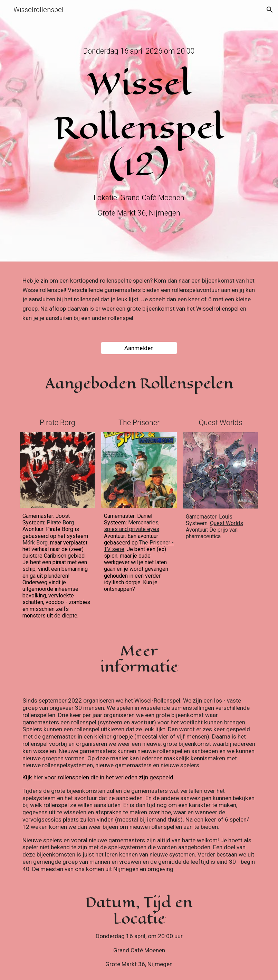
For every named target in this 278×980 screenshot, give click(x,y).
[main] (139, 51)
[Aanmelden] (139, 348)
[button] (270, 10)
